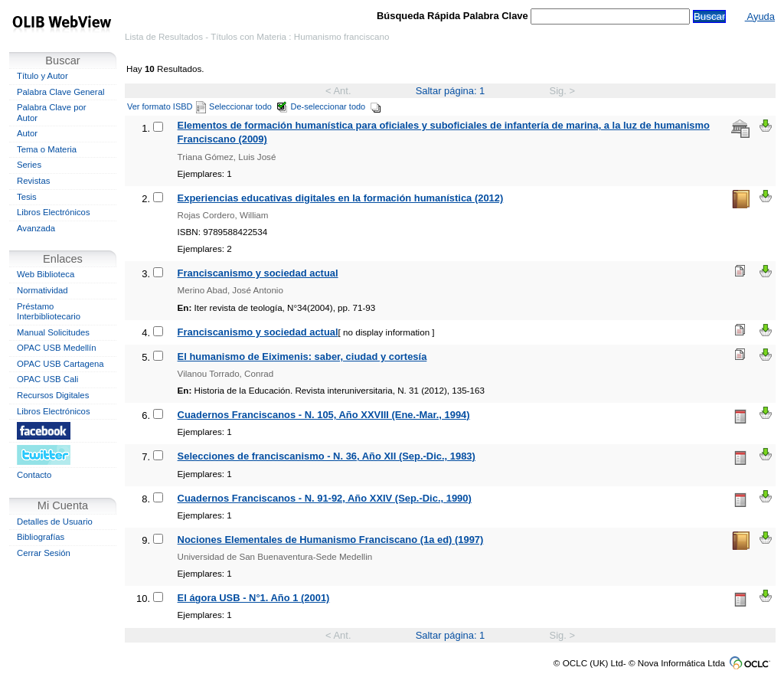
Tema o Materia (47, 149)
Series (29, 165)
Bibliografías (41, 537)
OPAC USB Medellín (57, 348)
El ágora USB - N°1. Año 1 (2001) (254, 598)
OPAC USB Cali (47, 379)
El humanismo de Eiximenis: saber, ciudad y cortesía (302, 356)
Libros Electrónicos (54, 212)
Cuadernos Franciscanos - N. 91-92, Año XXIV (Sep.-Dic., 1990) (325, 498)
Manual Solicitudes (53, 332)
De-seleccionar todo (336, 106)
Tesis (27, 197)
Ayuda (760, 16)
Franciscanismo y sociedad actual (258, 273)
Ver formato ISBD (167, 106)
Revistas (33, 181)
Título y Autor (42, 76)
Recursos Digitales (53, 395)
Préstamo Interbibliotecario (49, 312)
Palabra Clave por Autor (52, 113)
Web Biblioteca (46, 274)
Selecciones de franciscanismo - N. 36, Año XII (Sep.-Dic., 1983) (327, 456)
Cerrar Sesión (44, 553)
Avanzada (36, 228)
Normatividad (42, 290)
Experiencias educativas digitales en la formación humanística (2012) (341, 198)
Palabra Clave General (60, 92)
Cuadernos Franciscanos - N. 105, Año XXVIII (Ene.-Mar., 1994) (324, 415)
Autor (27, 133)
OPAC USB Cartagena (60, 364)
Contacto (34, 475)
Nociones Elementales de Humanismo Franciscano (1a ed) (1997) (331, 540)
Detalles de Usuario (55, 522)
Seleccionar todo (248, 106)
